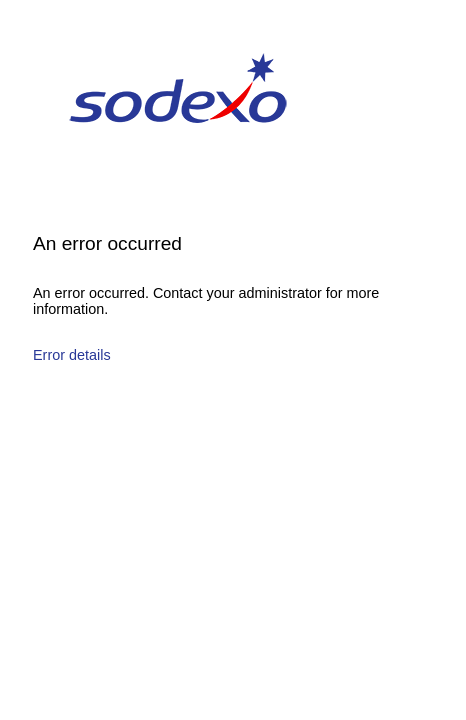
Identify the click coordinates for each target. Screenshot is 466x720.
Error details (72, 355)
